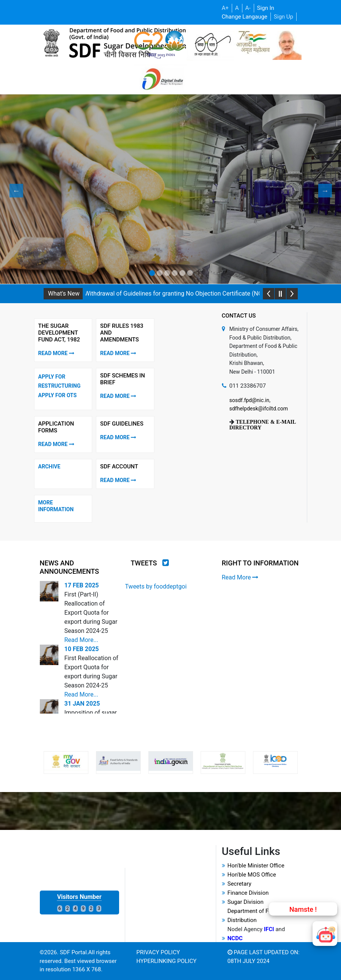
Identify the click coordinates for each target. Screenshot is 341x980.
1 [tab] (152, 273)
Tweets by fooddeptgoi (156, 586)
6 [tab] (190, 273)
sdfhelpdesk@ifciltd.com (259, 409)
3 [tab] (167, 273)
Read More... (81, 640)
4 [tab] (174, 273)
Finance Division (248, 893)
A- (248, 8)
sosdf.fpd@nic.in (249, 400)
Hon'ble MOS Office (252, 875)
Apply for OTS (58, 395)
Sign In (266, 8)
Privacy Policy (158, 952)
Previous (13, 191)
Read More (56, 353)
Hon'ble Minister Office (256, 866)
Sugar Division (246, 902)
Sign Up (284, 17)
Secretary (240, 884)
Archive (49, 467)
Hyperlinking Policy (167, 961)
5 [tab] (182, 273)
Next (322, 191)
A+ (225, 8)
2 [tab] (159, 273)
